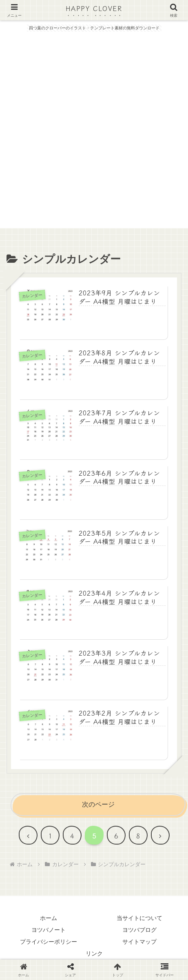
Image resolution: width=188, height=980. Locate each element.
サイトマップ (139, 942)
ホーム (49, 918)
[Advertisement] (94, 134)
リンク (94, 953)
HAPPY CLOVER (94, 8)
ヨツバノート (49, 930)
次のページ (98, 804)
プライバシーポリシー (49, 942)
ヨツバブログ (139, 930)
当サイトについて (139, 918)
